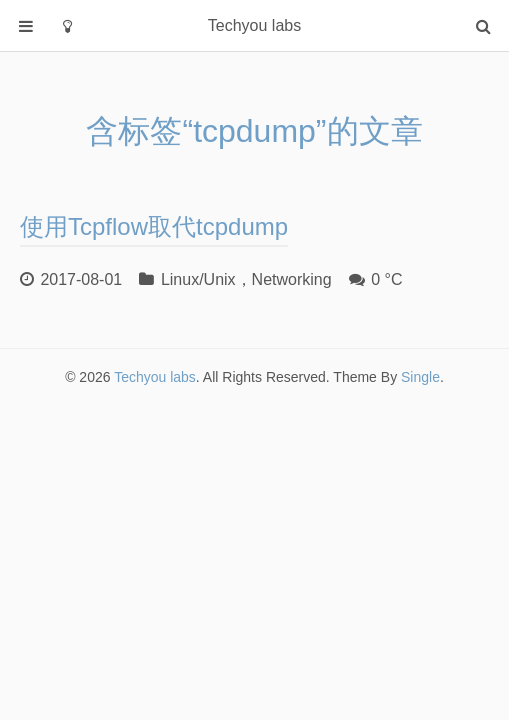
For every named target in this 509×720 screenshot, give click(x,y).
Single (420, 377)
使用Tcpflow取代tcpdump (154, 226)
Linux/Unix (198, 279)
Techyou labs (155, 377)
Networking (292, 279)
